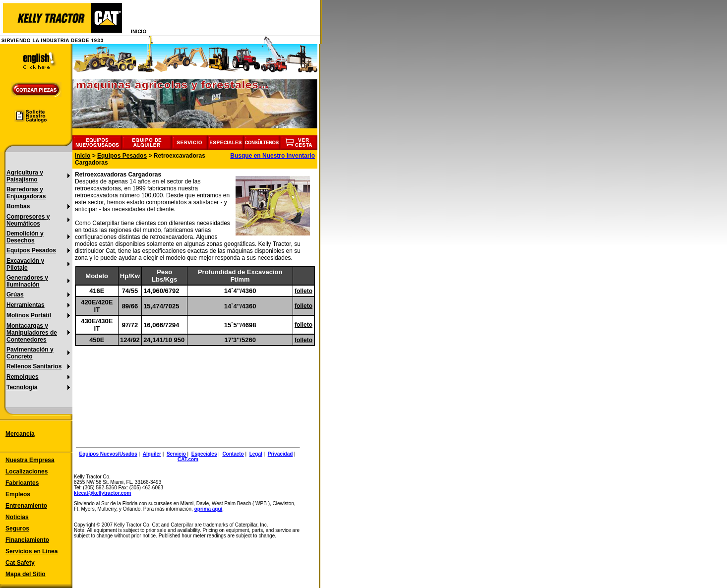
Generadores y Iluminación (27, 281)
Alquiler (152, 454)
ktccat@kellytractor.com (102, 493)
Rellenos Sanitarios (34, 366)
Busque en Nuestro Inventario (273, 156)
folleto (303, 291)
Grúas (15, 294)
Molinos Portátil (29, 315)
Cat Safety (20, 563)
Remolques (23, 377)
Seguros (17, 529)
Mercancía (20, 434)
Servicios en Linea (31, 551)
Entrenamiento (26, 506)
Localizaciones (27, 471)
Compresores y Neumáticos (28, 220)
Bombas (18, 206)
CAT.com (188, 459)
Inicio (83, 156)
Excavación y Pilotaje (25, 264)
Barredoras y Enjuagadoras (26, 193)
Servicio (176, 454)
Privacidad (280, 454)
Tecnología (22, 387)
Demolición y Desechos (25, 237)
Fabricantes (22, 483)
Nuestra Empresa (30, 460)
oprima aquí (209, 509)
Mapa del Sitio (26, 574)
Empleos (18, 494)
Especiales (204, 454)
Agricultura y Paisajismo (25, 176)
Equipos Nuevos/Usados (108, 454)
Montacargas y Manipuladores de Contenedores (32, 333)
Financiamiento (27, 540)
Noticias (17, 517)
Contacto (233, 454)
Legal (256, 454)
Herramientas (26, 305)
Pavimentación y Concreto (30, 353)
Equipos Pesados (31, 250)
